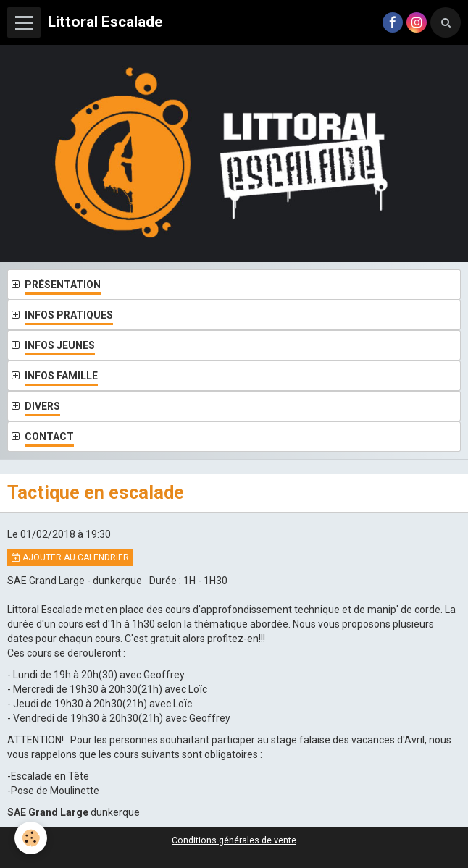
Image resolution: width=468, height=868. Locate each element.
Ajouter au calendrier (70, 557)
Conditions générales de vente (234, 840)
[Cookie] (31, 838)
